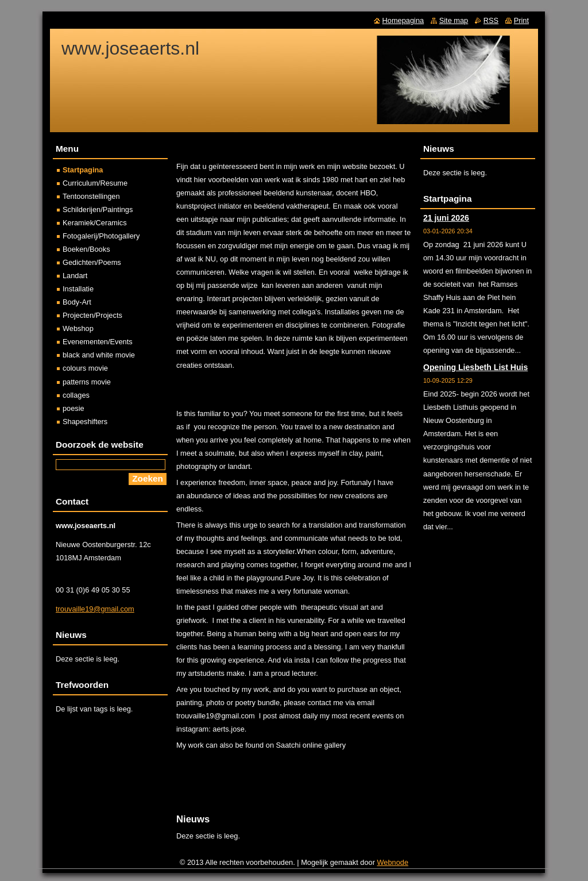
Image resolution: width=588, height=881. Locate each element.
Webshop (78, 328)
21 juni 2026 (446, 218)
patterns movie (87, 382)
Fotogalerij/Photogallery (101, 236)
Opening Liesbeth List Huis (475, 367)
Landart (75, 276)
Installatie (78, 289)
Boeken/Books (86, 249)
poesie (73, 408)
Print (521, 20)
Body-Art (77, 302)
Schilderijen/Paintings (98, 209)
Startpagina (83, 170)
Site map (454, 20)
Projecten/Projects (92, 315)
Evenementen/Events (98, 342)
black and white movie (99, 355)
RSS (491, 20)
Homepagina (403, 20)
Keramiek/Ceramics (95, 223)
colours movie (85, 368)
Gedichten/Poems (92, 262)
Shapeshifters (85, 422)
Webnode (393, 862)
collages (76, 395)
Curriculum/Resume (95, 183)
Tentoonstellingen (91, 196)
